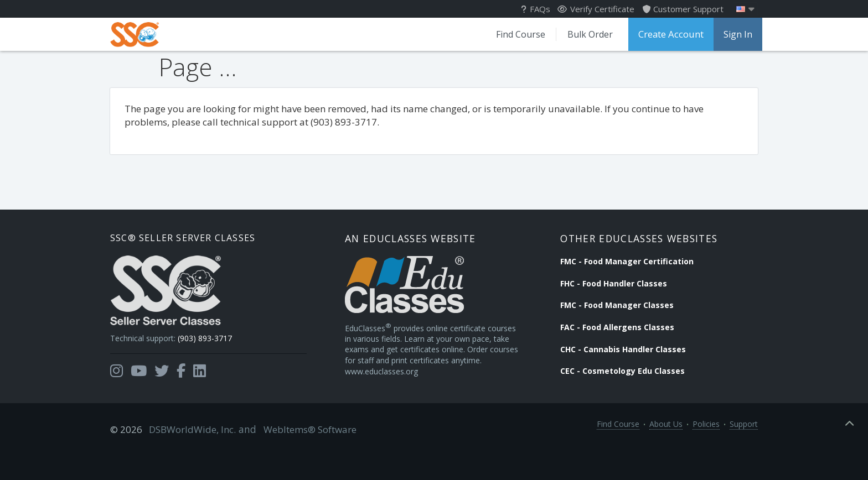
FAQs (537, 9)
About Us (666, 459)
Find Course (514, 34)
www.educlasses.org (395, 405)
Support (744, 459)
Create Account (668, 34)
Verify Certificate (596, 9)
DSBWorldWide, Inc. (188, 459)
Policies (706, 459)
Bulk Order (583, 34)
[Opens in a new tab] (117, 394)
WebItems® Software (299, 459)
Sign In (733, 34)
